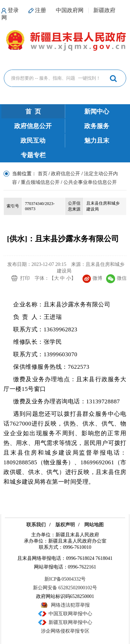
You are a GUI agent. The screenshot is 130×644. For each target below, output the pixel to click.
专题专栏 (33, 155)
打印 (25, 278)
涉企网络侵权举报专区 (65, 631)
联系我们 (36, 525)
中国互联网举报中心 (70, 614)
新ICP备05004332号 (65, 579)
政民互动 (33, 141)
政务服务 (97, 126)
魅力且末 (97, 141)
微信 (116, 278)
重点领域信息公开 (40, 182)
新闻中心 (97, 111)
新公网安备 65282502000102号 (65, 588)
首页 (43, 174)
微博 (92, 278)
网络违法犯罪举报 (70, 605)
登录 (13, 10)
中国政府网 (70, 10)
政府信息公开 (33, 126)
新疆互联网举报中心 (70, 622)
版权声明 (65, 525)
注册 (41, 10)
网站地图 (94, 525)
